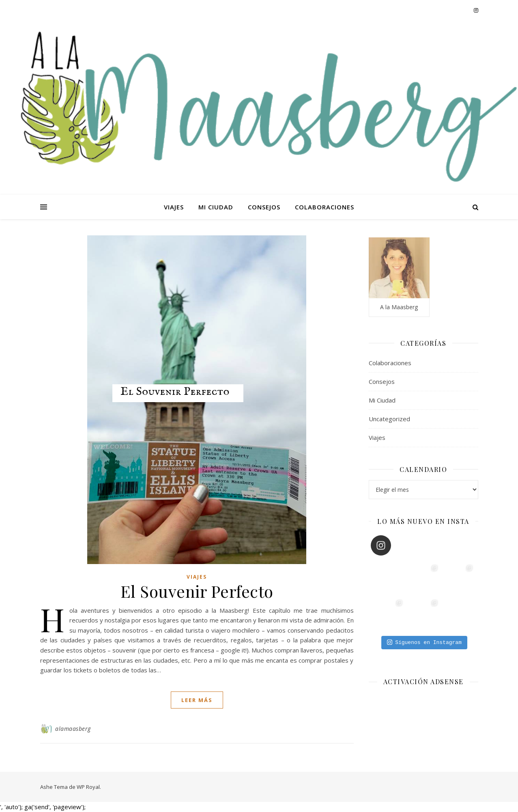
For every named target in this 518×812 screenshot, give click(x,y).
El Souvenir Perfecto (197, 591)
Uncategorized (389, 419)
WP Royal (88, 787)
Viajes (174, 207)
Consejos (264, 207)
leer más (197, 700)
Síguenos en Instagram (424, 642)
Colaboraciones (325, 207)
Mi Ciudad (216, 207)
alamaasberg (73, 729)
